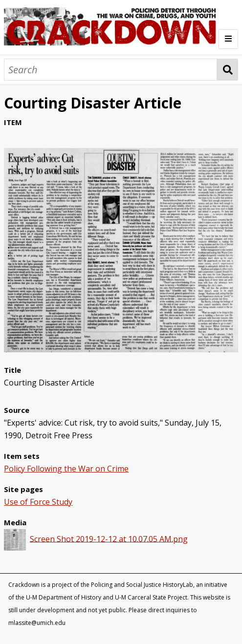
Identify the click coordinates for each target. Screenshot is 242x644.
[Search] (110, 70)
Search (227, 70)
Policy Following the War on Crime (66, 469)
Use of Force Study (38, 502)
